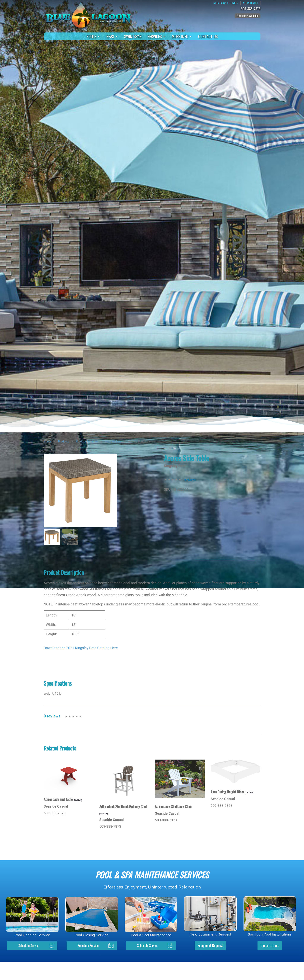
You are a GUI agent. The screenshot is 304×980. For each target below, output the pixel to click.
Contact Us (208, 36)
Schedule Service (29, 946)
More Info (182, 36)
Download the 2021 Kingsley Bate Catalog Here (81, 648)
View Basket (250, 3)
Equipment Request (210, 946)
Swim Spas (133, 36)
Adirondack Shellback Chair (173, 806)
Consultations (270, 946)
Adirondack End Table (63, 799)
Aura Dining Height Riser (232, 792)
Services (157, 36)
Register (232, 3)
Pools (93, 36)
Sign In (216, 3)
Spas (112, 36)
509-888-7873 (251, 9)
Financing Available (248, 16)
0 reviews (190, 480)
